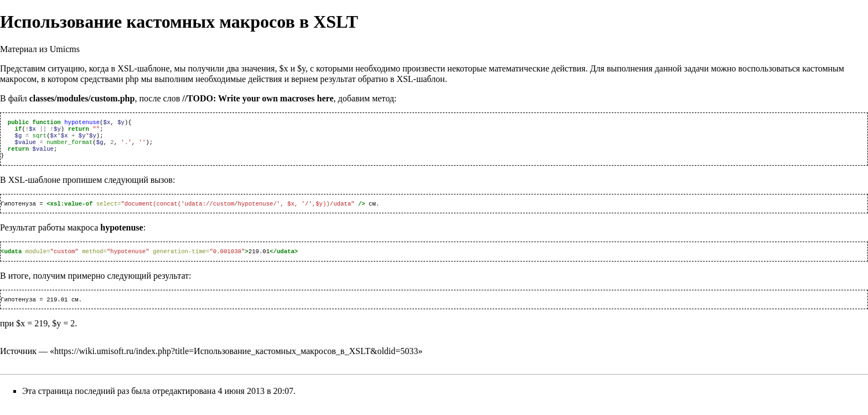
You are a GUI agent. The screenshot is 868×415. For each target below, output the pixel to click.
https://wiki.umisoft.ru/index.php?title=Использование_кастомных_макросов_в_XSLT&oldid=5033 (236, 361)
